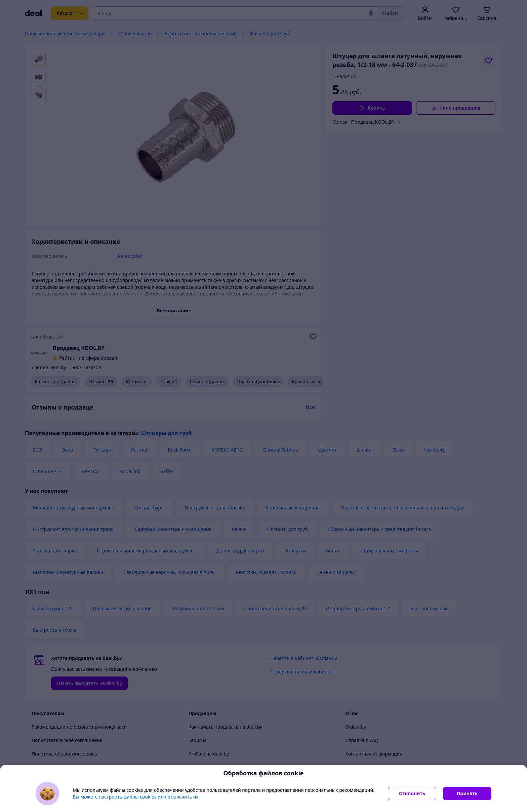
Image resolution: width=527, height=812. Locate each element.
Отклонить (412, 793)
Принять (467, 793)
